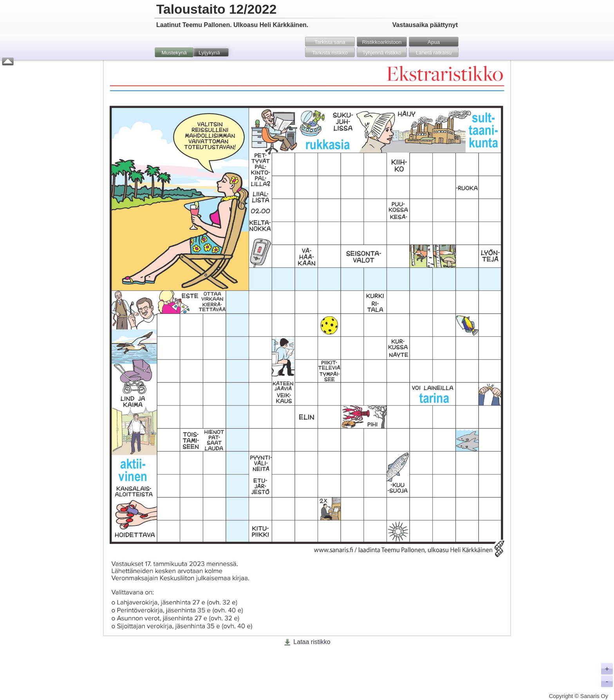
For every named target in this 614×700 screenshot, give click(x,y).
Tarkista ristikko (330, 53)
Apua (434, 42)
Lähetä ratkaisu (434, 53)
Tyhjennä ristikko (382, 53)
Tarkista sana (330, 42)
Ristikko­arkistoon (382, 42)
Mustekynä (174, 53)
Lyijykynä (209, 53)
